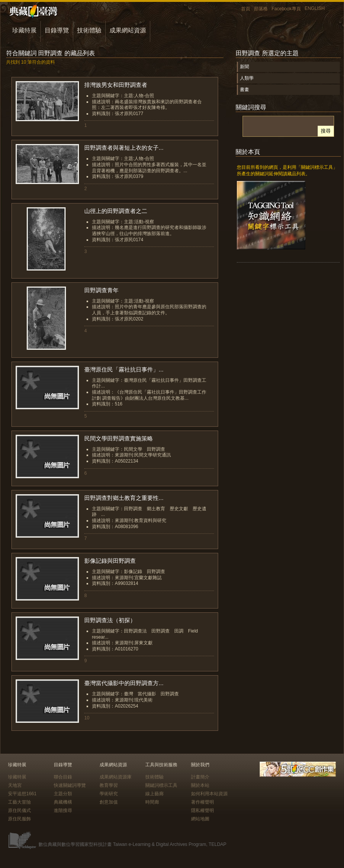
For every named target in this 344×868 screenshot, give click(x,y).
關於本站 (200, 785)
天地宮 (15, 785)
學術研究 (109, 794)
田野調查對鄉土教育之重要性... (124, 498)
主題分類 (63, 794)
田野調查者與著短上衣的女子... (124, 148)
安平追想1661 (22, 794)
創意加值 (109, 802)
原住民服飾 (19, 819)
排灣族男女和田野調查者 (116, 85)
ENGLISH (315, 8)
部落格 (261, 9)
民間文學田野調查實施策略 (119, 438)
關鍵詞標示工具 (161, 785)
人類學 (247, 78)
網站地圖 (200, 819)
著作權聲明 (203, 802)
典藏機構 (63, 802)
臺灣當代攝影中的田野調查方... (124, 683)
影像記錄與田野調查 (110, 561)
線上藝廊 (154, 794)
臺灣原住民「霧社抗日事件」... (124, 369)
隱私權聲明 (203, 810)
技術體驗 (89, 30)
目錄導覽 (57, 30)
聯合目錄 (63, 777)
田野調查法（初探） (110, 620)
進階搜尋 (63, 810)
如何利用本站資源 (209, 794)
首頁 (246, 9)
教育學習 (109, 785)
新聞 (244, 67)
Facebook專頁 (286, 9)
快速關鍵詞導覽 (70, 785)
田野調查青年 (101, 290)
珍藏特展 (24, 30)
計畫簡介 (200, 777)
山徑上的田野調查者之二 (116, 211)
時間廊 (152, 802)
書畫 (244, 90)
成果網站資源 (128, 30)
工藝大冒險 (19, 802)
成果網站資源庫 (116, 777)
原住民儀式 (19, 810)
